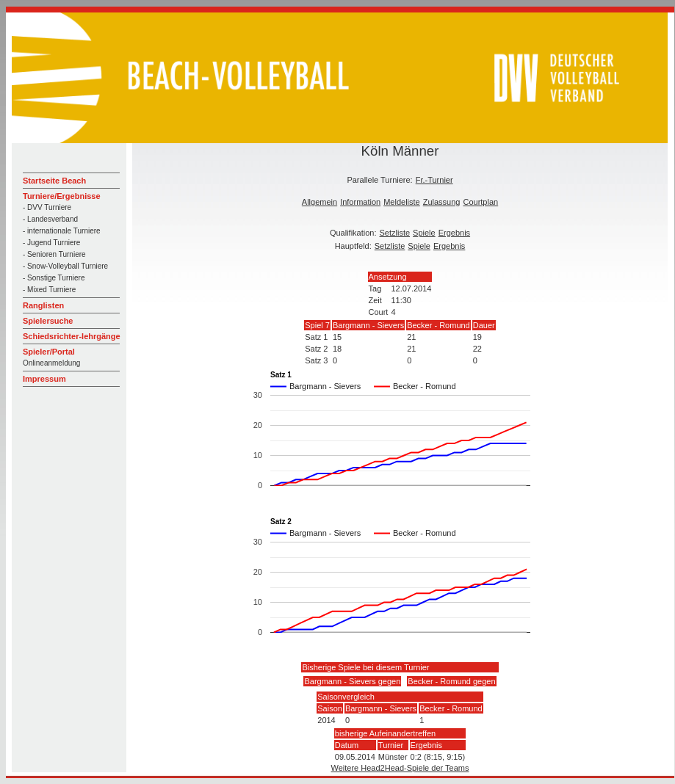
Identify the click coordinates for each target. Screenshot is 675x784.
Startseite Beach (54, 181)
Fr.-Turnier (434, 180)
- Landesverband (50, 219)
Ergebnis (454, 233)
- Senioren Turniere (54, 254)
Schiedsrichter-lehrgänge (72, 336)
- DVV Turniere (47, 207)
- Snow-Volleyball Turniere (65, 266)
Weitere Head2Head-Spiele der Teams (400, 768)
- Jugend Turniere (51, 243)
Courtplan (480, 202)
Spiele (424, 233)
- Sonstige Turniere (54, 278)
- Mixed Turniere (49, 290)
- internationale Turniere (62, 231)
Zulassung (442, 202)
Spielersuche (48, 321)
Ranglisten (43, 305)
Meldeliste (402, 202)
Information (360, 202)
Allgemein (320, 202)
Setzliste (395, 233)
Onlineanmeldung (51, 363)
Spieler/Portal (49, 352)
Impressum (44, 379)
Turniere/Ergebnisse (62, 196)
